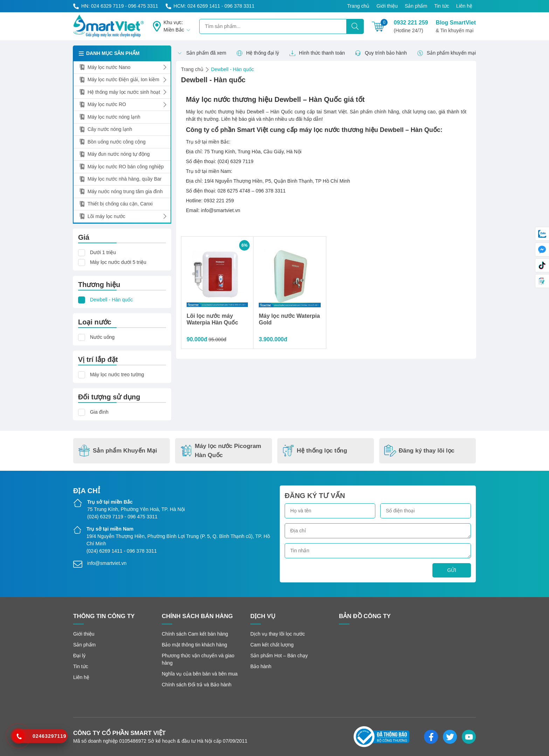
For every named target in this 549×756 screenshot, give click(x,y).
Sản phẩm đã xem (201, 53)
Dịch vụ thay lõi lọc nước (278, 634)
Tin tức (442, 6)
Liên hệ (464, 6)
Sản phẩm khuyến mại (446, 53)
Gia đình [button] (99, 412)
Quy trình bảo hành (381, 53)
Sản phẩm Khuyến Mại (118, 451)
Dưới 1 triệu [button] (103, 252)
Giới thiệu (387, 6)
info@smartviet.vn (107, 563)
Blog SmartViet (456, 27)
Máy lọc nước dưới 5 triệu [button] (118, 262)
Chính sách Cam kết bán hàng (195, 634)
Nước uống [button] (102, 337)
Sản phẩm (416, 6)
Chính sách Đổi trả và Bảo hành (197, 685)
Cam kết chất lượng (272, 645)
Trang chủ (359, 6)
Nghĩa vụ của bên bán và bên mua (200, 674)
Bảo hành (261, 666)
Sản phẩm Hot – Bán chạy (279, 656)
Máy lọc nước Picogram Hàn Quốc (221, 451)
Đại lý (79, 656)
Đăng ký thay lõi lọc (419, 451)
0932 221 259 (411, 27)
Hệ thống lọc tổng (315, 451)
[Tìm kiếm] (355, 26)
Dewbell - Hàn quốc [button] (111, 300)
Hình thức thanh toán (317, 53)
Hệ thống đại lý (258, 53)
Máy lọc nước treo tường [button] (117, 374)
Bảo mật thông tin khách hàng (194, 645)
